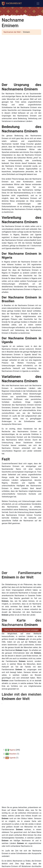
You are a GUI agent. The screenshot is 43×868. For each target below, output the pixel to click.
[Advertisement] (21, 58)
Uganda (12, 758)
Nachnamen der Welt (12, 32)
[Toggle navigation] (38, 4)
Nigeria (12, 750)
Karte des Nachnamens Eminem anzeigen (21, 630)
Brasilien (13, 754)
